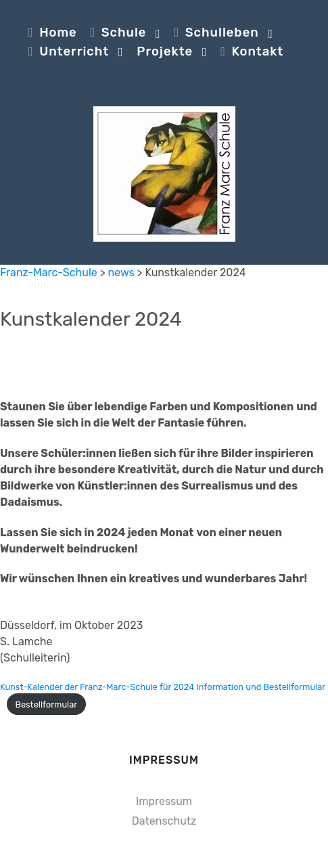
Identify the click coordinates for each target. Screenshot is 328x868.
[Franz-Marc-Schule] (164, 174)
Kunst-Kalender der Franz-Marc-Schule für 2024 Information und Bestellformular (163, 687)
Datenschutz (164, 821)
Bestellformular (46, 704)
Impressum (164, 801)
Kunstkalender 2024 (91, 319)
